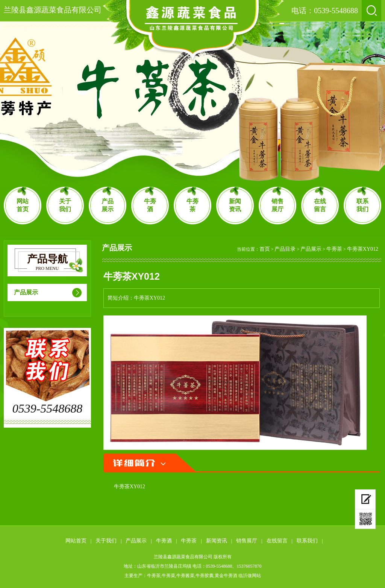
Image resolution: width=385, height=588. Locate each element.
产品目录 (285, 249)
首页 (265, 249)
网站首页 (23, 205)
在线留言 (320, 205)
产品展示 (108, 205)
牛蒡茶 (192, 205)
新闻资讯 (235, 205)
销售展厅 (277, 205)
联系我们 (362, 205)
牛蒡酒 (150, 205)
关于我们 (65, 205)
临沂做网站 (250, 576)
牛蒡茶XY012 (363, 249)
